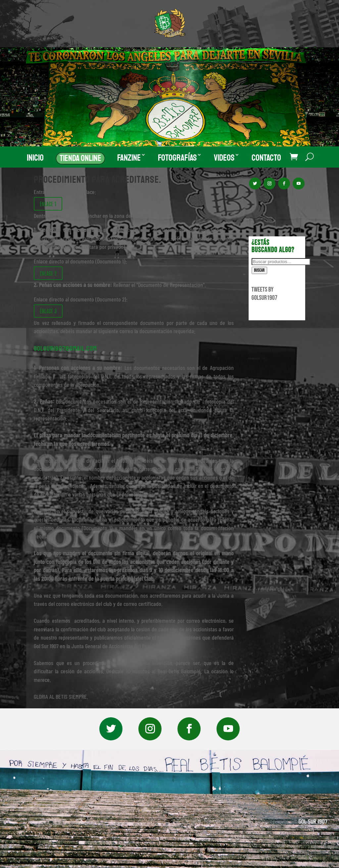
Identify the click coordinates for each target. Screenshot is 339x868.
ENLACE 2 (48, 273)
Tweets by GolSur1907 (265, 294)
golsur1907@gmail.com (65, 349)
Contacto (266, 158)
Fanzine (129, 158)
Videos (224, 158)
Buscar (260, 270)
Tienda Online (80, 158)
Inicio (35, 158)
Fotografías (177, 158)
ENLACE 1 (48, 204)
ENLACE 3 (48, 311)
